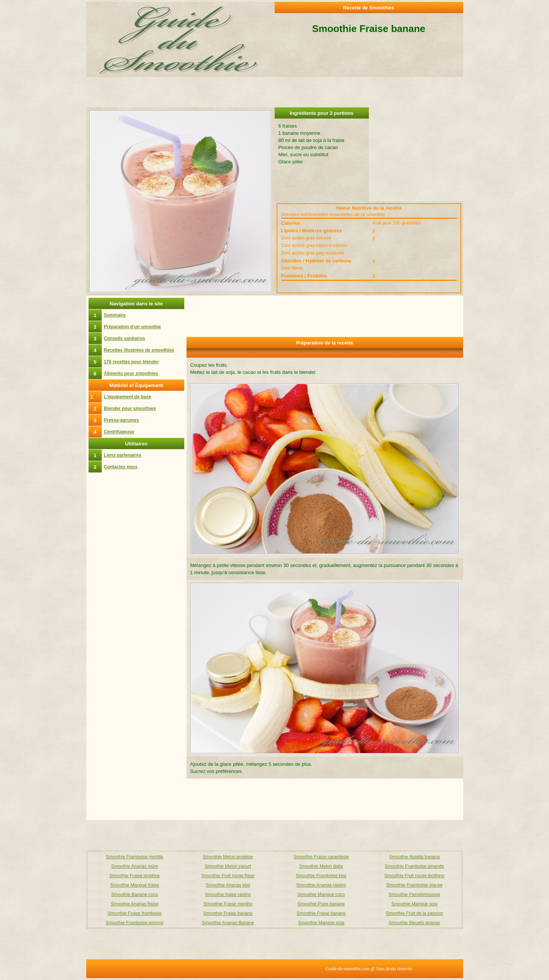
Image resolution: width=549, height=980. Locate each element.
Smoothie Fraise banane (228, 913)
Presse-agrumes (122, 420)
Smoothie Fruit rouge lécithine (414, 876)
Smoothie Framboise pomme (135, 923)
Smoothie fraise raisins (228, 895)
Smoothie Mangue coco (321, 895)
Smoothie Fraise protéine (135, 876)
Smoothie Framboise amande (414, 866)
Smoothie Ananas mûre (135, 866)
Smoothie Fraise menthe (228, 904)
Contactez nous (121, 467)
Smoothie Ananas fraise (135, 904)
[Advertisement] (416, 154)
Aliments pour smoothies (131, 373)
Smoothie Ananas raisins (321, 885)
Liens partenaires (123, 455)
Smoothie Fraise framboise (135, 913)
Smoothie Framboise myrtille (135, 857)
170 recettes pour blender (132, 362)
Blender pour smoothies (130, 408)
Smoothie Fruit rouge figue (228, 876)
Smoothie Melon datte (321, 866)
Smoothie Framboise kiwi (321, 876)
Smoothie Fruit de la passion (414, 913)
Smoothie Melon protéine (228, 857)
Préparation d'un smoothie (133, 327)
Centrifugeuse (119, 432)
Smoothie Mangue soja (414, 904)
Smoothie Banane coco (135, 895)
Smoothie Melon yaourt (228, 866)
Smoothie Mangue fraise (135, 885)
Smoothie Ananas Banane (228, 923)
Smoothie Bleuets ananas (414, 923)
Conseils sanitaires (125, 338)
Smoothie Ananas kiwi (228, 885)
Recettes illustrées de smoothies (139, 350)
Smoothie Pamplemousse (414, 895)
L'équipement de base (128, 397)
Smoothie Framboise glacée (414, 885)
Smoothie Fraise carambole (321, 857)
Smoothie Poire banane (321, 904)
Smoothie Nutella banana (414, 857)
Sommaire (115, 315)
